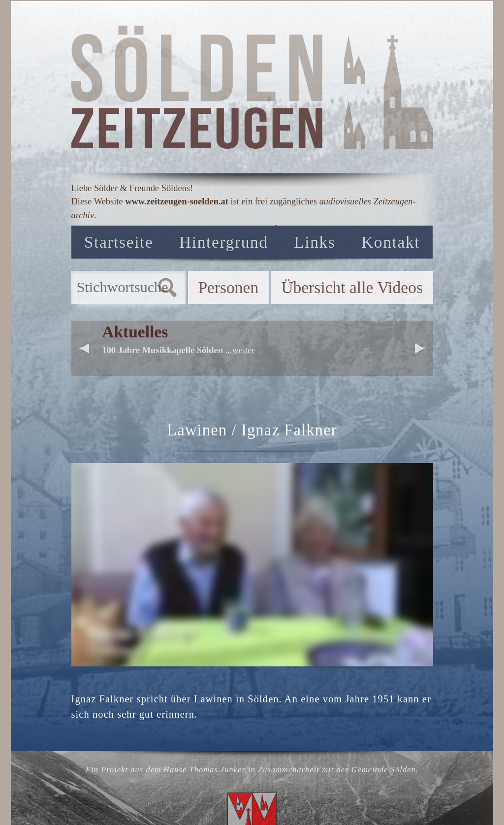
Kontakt (391, 242)
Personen (228, 287)
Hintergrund (224, 242)
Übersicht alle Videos (352, 287)
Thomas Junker (217, 770)
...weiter (240, 350)
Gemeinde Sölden (384, 770)
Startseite (119, 242)
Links (315, 242)
